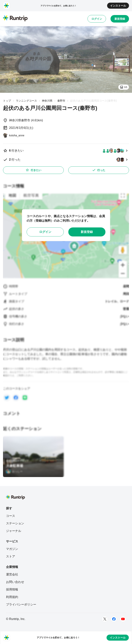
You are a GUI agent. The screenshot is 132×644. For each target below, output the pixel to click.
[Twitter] (105, 619)
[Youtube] (123, 619)
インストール (118, 6)
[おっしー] (14, 471)
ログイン (97, 19)
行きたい (33, 170)
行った (99, 170)
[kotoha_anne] (14, 135)
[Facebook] (114, 619)
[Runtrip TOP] (15, 19)
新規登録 (120, 19)
